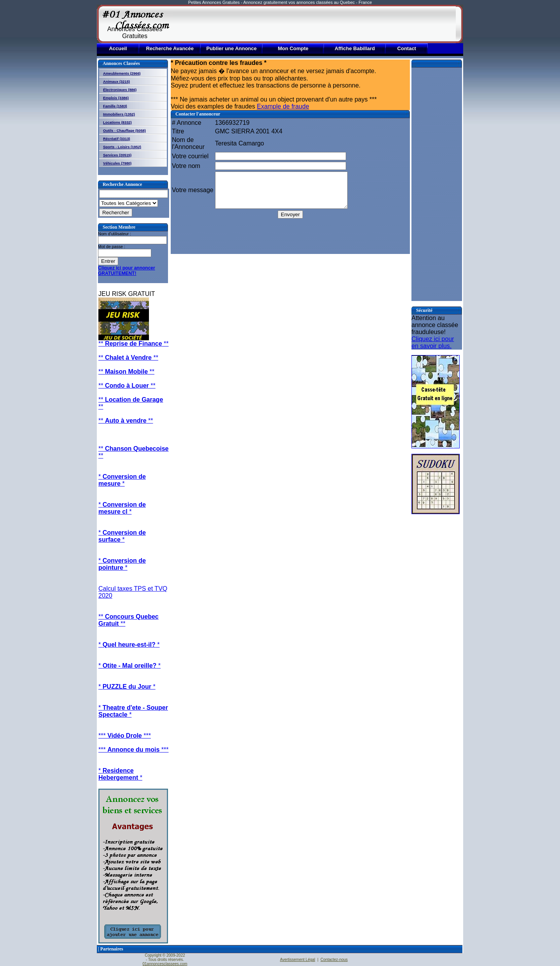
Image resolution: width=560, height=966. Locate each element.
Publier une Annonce (231, 48)
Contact (407, 48)
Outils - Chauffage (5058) (124, 131)
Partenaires (112, 949)
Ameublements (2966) (122, 73)
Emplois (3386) (116, 98)
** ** (134, 344)
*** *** (125, 736)
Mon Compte (293, 48)
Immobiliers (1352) (119, 114)
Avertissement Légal (297, 960)
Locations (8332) (117, 122)
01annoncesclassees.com (165, 964)
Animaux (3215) (116, 82)
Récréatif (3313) (116, 139)
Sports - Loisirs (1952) (122, 147)
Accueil (118, 48)
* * (122, 480)
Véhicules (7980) (117, 163)
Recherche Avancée (170, 48)
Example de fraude (283, 106)
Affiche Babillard (355, 48)
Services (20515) (117, 155)
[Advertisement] (314, 24)
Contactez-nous (334, 960)
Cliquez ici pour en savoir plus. (433, 342)
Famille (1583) (115, 106)
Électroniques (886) (120, 90)
